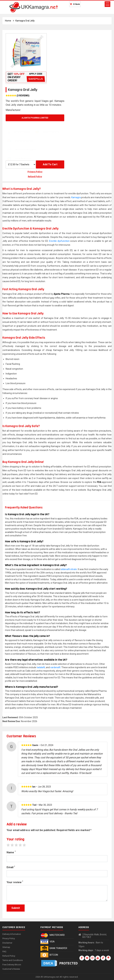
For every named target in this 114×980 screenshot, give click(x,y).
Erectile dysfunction (59, 241)
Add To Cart (50, 164)
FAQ (4, 952)
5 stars (26, 845)
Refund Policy (35, 176)
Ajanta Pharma (62, 294)
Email (11, 867)
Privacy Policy (35, 172)
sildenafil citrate (69, 569)
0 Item (77, 4)
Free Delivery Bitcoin (12, 965)
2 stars (14, 845)
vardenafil (55, 667)
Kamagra (76, 197)
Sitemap (6, 947)
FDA (99, 482)
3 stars (18, 845)
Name (11, 852)
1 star (10, 845)
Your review (15, 882)
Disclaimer (7, 943)
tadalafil (41, 667)
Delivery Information (12, 934)
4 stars (22, 845)
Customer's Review (11, 969)
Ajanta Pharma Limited (35, 118)
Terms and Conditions (13, 960)
